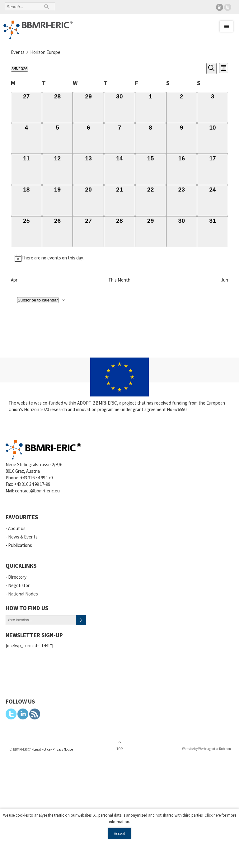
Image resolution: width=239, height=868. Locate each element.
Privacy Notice (63, 749)
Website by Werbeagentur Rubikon (206, 749)
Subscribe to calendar (38, 300)
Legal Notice (42, 749)
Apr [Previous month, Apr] (14, 280)
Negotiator (19, 585)
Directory (17, 577)
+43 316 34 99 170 (36, 478)
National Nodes (23, 594)
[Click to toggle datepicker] (20, 69)
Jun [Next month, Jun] (225, 280)
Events (18, 52)
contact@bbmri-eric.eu (37, 491)
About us (17, 528)
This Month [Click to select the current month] (119, 280)
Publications (20, 545)
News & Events (23, 537)
